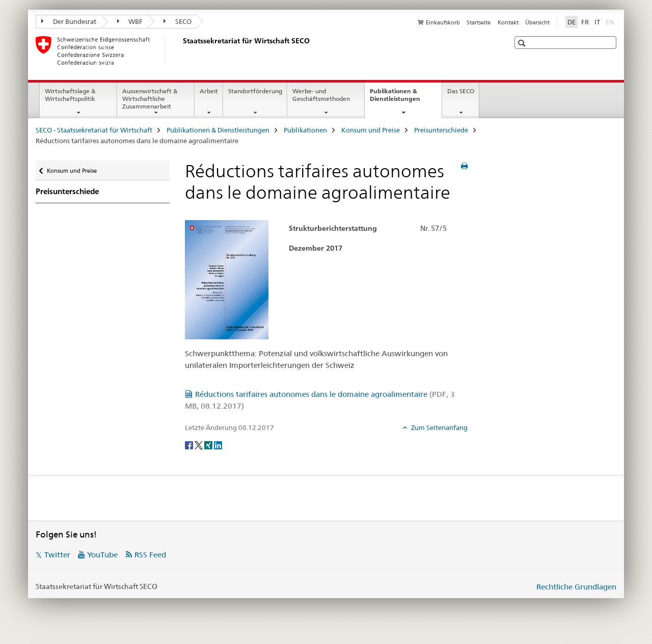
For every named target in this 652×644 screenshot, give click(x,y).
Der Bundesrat (69, 21)
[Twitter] (199, 444)
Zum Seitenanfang (439, 427)
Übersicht (537, 22)
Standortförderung (255, 91)
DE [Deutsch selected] (572, 22)
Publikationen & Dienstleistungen (406, 98)
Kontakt (508, 22)
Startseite (479, 22)
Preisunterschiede (441, 130)
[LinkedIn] (218, 444)
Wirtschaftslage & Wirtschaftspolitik (70, 95)
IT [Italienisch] (597, 22)
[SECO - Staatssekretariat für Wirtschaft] (181, 50)
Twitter (57, 555)
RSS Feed (150, 555)
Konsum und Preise (371, 130)
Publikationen (305, 130)
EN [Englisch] (611, 21)
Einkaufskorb (443, 22)
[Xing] (209, 444)
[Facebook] (190, 444)
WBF (130, 21)
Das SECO (461, 91)
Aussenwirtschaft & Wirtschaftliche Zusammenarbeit (150, 99)
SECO (178, 21)
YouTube (102, 555)
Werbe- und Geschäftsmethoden (321, 95)
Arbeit (209, 91)
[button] (523, 43)
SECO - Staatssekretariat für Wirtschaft (94, 130)
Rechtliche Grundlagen (576, 587)
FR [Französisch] (585, 22)
